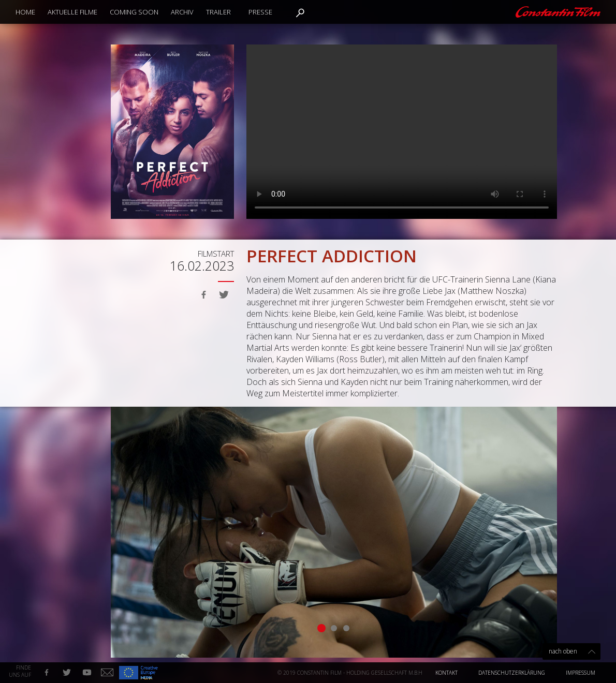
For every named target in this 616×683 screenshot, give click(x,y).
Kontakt (446, 673)
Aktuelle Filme (72, 12)
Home (25, 12)
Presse (260, 12)
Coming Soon (134, 12)
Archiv (182, 12)
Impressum (581, 673)
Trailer (218, 12)
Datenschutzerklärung (512, 673)
